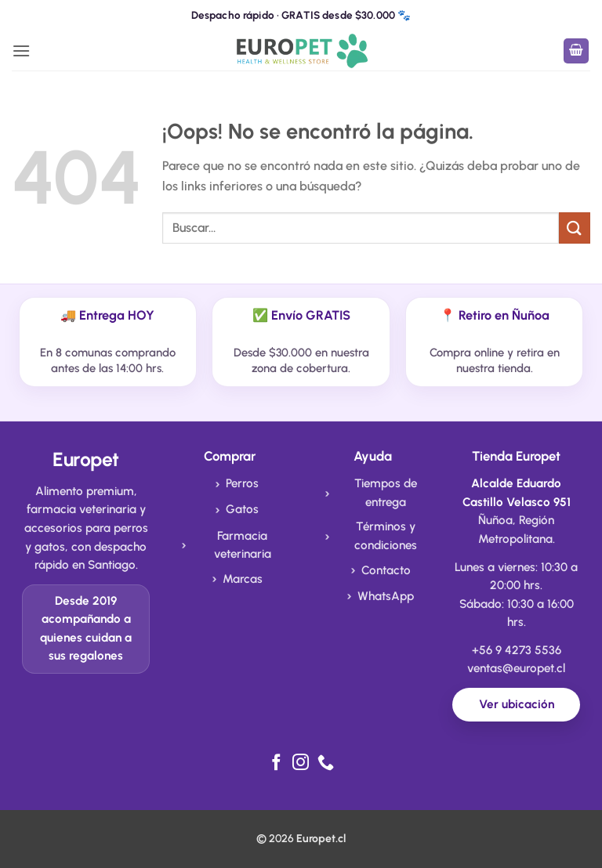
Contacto (386, 570)
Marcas (243, 579)
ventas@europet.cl (516, 668)
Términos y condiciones (386, 536)
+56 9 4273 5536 (517, 650)
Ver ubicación (517, 704)
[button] (21, 51)
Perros (242, 483)
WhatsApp (386, 596)
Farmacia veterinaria (243, 545)
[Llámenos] (326, 763)
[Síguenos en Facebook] (276, 763)
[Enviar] (575, 228)
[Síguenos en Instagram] (301, 763)
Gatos (242, 509)
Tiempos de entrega (386, 493)
